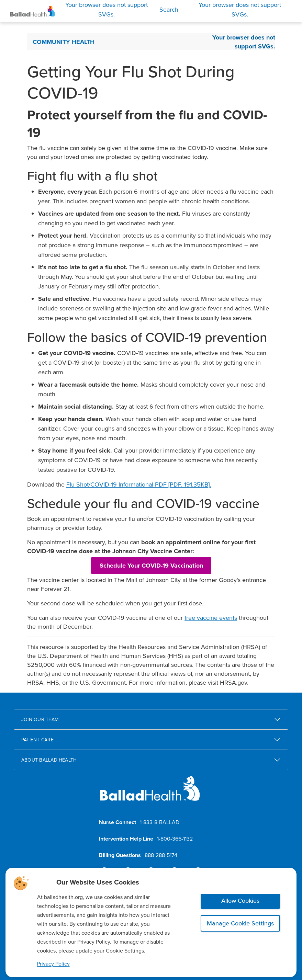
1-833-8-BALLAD (160, 822)
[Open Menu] (240, 10)
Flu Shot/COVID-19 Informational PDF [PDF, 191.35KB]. (139, 484)
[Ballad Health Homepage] (33, 11)
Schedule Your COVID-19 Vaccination (151, 566)
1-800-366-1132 (175, 839)
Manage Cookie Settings (240, 923)
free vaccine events (211, 618)
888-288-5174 (161, 855)
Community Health (64, 42)
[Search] (118, 10)
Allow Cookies (240, 901)
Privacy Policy (53, 964)
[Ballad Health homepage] (150, 794)
